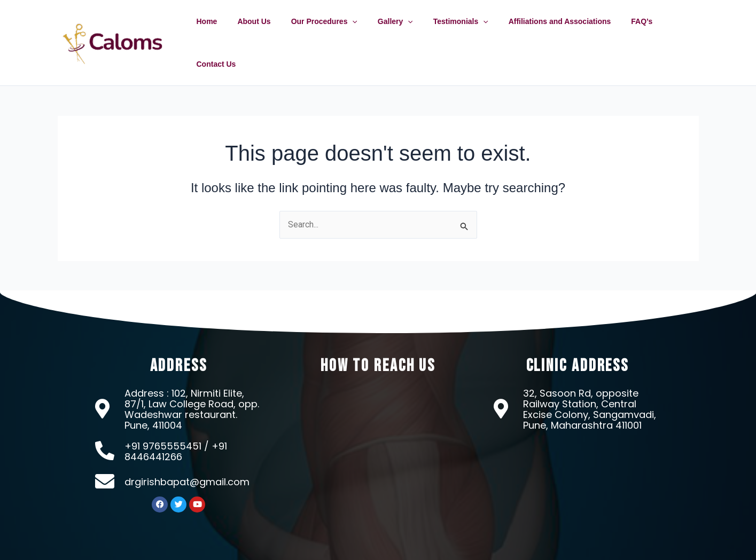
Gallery (395, 31)
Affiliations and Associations (549, 31)
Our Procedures (330, 31)
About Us (265, 31)
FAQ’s (626, 31)
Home (223, 31)
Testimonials (455, 31)
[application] (358, 31)
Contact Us (672, 31)
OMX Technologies (500, 549)
